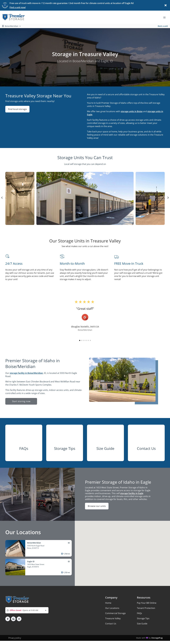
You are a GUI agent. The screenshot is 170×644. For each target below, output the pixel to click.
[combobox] (27, 610)
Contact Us (111, 624)
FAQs (139, 613)
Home (108, 603)
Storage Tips (143, 618)
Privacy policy (15, 638)
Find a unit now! (18, 7)
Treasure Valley (113, 618)
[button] (80, 340)
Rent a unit (163, 26)
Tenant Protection (146, 608)
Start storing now (21, 401)
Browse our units (97, 506)
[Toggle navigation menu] (165, 17)
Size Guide (142, 624)
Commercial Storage (115, 613)
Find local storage (17, 109)
